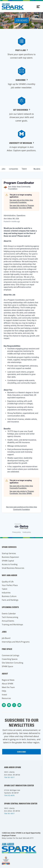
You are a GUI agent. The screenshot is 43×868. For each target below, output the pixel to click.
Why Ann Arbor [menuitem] (9, 575)
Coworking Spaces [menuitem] (10, 659)
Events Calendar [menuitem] (9, 614)
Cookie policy (27, 532)
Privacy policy (16, 532)
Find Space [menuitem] (7, 649)
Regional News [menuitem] (8, 680)
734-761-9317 (9, 777)
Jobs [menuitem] (4, 632)
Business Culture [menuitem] (9, 596)
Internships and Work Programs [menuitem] (16, 642)
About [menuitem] (5, 674)
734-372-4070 (9, 795)
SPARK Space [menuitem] (7, 666)
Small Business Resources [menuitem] (13, 568)
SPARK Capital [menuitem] (8, 561)
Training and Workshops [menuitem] (12, 625)
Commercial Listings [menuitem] (11, 655)
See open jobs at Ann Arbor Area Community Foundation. (21, 201)
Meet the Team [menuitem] (8, 687)
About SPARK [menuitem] (8, 684)
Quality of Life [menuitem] (8, 582)
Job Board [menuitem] (6, 638)
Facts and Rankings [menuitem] (10, 600)
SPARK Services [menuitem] (9, 547)
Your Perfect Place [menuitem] (10, 585)
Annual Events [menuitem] (8, 621)
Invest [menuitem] (4, 695)
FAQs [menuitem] (4, 691)
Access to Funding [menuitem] (10, 564)
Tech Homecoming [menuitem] (10, 617)
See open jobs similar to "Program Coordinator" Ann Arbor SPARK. (22, 207)
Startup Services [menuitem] (9, 553)
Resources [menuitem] (6, 698)
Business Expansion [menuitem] (10, 557)
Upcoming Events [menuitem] (10, 607)
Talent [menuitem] (5, 589)
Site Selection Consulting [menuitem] (12, 663)
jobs (4, 169)
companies (13, 169)
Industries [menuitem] (6, 593)
